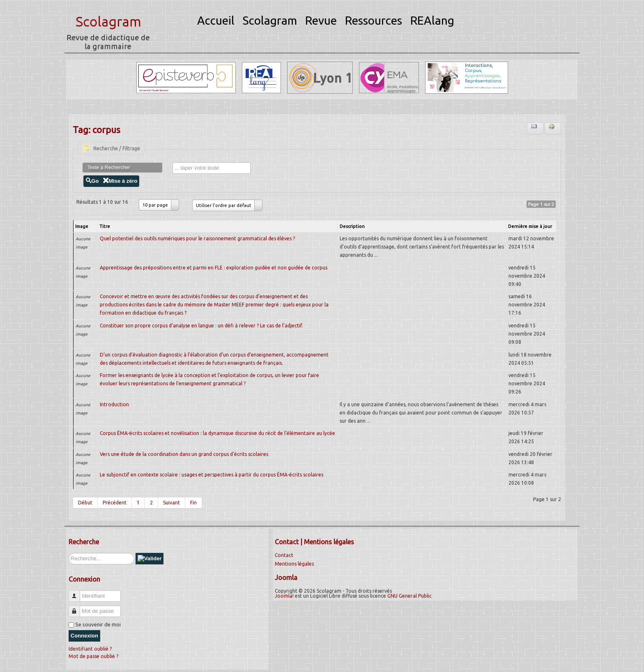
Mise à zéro (120, 181)
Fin (193, 503)
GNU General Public (409, 596)
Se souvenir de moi (98, 624)
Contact (284, 555)
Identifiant (77, 593)
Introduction (114, 404)
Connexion (84, 636)
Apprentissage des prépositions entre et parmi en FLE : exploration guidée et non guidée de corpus (214, 268)
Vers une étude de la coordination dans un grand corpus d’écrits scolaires (184, 454)
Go (92, 181)
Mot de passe (77, 608)
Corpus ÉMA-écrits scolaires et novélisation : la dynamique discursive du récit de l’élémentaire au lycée (217, 433)
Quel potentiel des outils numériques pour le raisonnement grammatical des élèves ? (197, 238)
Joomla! (284, 596)
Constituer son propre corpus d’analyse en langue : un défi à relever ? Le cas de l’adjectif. (201, 326)
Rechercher (69, 553)
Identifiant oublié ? (90, 649)
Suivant (171, 503)
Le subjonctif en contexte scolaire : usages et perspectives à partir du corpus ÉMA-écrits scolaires (212, 475)
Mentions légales (294, 564)
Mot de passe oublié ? (93, 656)
